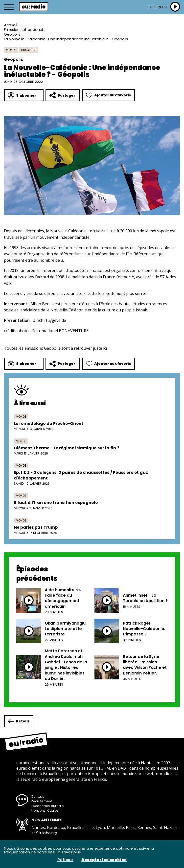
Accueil (11, 25)
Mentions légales (45, 811)
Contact (37, 796)
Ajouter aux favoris (109, 95)
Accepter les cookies (104, 860)
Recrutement (41, 801)
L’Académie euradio (47, 806)
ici (105, 348)
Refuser (65, 860)
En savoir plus (69, 852)
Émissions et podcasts (25, 30)
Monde (11, 50)
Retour (19, 721)
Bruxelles (29, 50)
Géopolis (12, 34)
